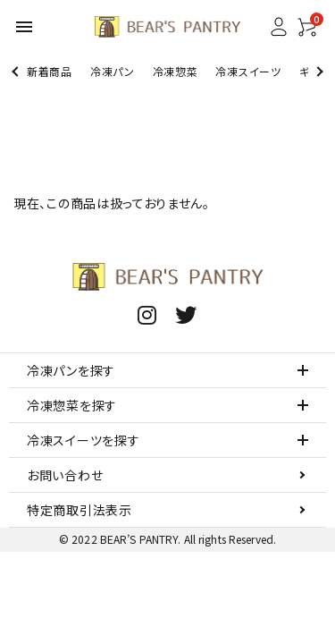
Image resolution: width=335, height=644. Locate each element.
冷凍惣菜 (176, 71)
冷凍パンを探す (71, 370)
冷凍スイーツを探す (83, 440)
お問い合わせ (65, 475)
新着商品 (50, 71)
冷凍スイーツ (248, 71)
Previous (17, 71)
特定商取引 (80, 510)
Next (318, 71)
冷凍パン (113, 71)
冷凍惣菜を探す (72, 405)
